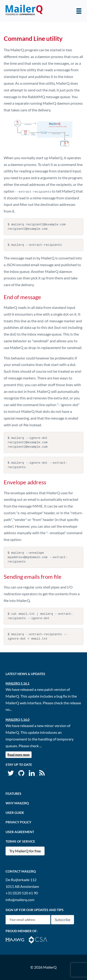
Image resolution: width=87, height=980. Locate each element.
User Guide (15, 813)
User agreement (20, 832)
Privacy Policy (18, 822)
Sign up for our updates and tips (35, 910)
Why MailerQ (17, 803)
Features (13, 794)
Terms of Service (20, 841)
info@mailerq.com (20, 900)
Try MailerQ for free (25, 851)
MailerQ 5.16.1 (18, 683)
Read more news (19, 755)
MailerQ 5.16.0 (18, 720)
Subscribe (63, 920)
